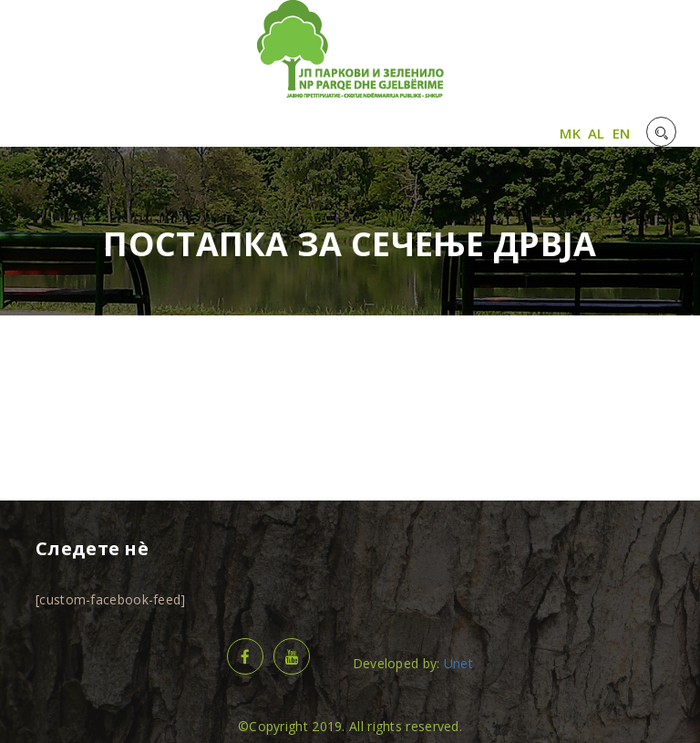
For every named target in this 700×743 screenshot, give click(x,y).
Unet (458, 663)
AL (597, 133)
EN (622, 133)
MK (570, 133)
